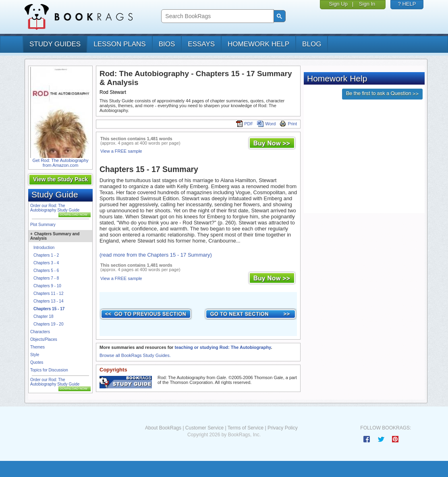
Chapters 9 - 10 (47, 286)
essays (201, 44)
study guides (55, 44)
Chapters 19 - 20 (49, 324)
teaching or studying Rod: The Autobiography (223, 347)
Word (266, 124)
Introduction (44, 248)
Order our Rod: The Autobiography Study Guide (55, 208)
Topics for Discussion (49, 370)
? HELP (407, 4)
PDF (245, 124)
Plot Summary (43, 225)
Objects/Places (44, 339)
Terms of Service (246, 428)
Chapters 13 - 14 (49, 301)
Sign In (367, 4)
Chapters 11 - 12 (49, 293)
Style (35, 355)
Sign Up (338, 4)
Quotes (37, 362)
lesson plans (119, 44)
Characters (40, 332)
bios (167, 44)
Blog (312, 44)
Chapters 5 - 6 (46, 271)
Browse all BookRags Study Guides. (135, 355)
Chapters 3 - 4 (46, 263)
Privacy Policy (283, 428)
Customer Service (204, 428)
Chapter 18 (43, 316)
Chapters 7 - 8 (46, 278)
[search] (217, 16)
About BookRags (163, 428)
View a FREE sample (121, 151)
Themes (37, 347)
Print (288, 124)
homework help (258, 44)
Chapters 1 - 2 (46, 255)
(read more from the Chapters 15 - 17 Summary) (156, 255)
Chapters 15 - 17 (49, 309)
